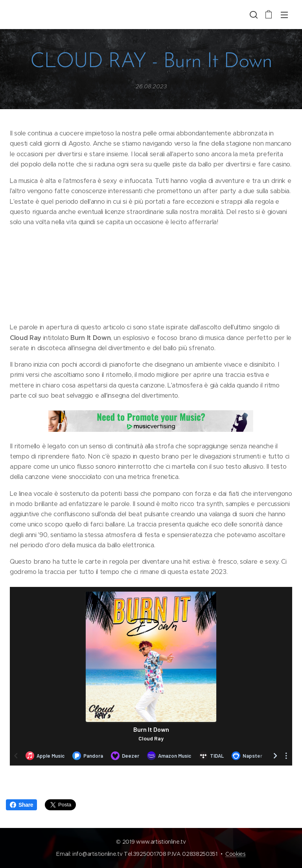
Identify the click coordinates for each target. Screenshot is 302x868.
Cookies (236, 854)
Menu (284, 15)
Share (21, 805)
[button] (253, 15)
